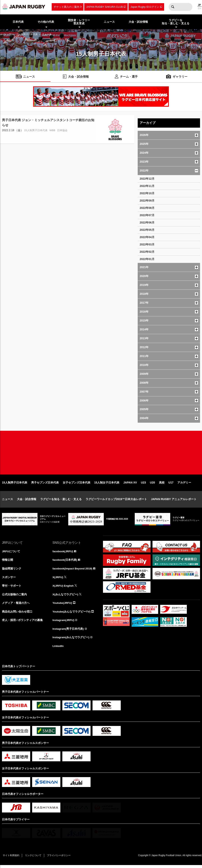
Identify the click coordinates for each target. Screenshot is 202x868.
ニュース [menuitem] (109, 22)
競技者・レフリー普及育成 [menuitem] (79, 22)
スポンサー (9, 579)
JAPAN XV (130, 484)
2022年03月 (147, 244)
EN (200, 8)
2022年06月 (147, 222)
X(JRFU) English (63, 588)
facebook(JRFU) (63, 553)
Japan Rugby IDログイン (145, 7)
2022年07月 (147, 215)
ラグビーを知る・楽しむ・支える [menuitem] (176, 22)
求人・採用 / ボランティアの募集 (22, 623)
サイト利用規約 (11, 858)
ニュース (7, 501)
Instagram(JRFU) (64, 623)
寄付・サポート (12, 588)
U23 (143, 484)
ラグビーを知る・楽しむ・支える (61, 501)
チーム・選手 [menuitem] (129, 77)
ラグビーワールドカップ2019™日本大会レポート (116, 501)
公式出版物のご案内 (14, 597)
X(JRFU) (58, 579)
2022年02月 (147, 252)
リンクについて (34, 858)
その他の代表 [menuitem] (46, 22)
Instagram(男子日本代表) (68, 631)
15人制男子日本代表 (27, 34)
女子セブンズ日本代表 (77, 484)
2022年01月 (147, 259)
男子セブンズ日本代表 (45, 484)
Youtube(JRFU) (62, 605)
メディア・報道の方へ (16, 605)
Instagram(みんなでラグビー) (71, 640)
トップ (7, 34)
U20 (152, 484)
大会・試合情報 (27, 501)
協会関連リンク (12, 570)
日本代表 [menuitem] (18, 22)
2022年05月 (147, 230)
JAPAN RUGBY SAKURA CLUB (104, 7)
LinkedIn (58, 649)
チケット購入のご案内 (66, 7)
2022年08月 (147, 208)
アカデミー (184, 484)
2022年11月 (147, 186)
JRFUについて (11, 553)
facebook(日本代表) (65, 562)
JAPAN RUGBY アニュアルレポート (174, 501)
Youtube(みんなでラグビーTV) (72, 614)
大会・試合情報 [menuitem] (138, 22)
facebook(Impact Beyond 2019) (73, 570)
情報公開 (7, 562)
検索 (173, 7)
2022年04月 (147, 237)
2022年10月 (147, 193)
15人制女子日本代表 (107, 484)
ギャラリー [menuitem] (180, 77)
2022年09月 (147, 201)
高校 (162, 484)
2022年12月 (147, 179)
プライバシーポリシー (60, 858)
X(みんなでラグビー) (65, 597)
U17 (171, 484)
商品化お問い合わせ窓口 (17, 614)
